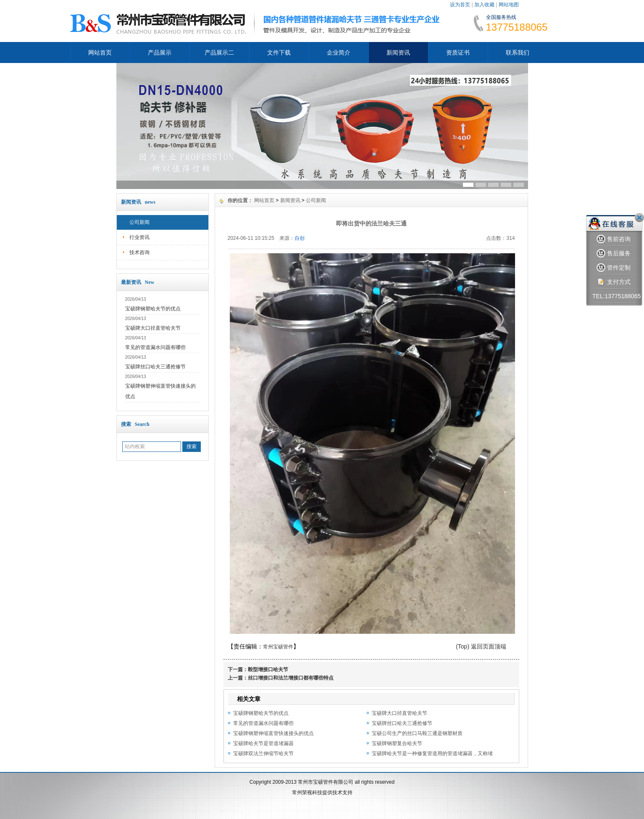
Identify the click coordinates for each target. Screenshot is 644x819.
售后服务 (614, 253)
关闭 (639, 218)
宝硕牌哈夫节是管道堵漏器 (263, 743)
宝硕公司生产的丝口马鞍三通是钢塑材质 (417, 733)
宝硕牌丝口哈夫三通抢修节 (155, 367)
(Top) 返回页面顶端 (481, 646)
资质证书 (458, 52)
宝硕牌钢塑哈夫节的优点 (153, 309)
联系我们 (518, 52)
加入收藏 (484, 5)
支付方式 (614, 282)
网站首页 (100, 52)
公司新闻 (139, 222)
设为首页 (460, 5)
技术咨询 (139, 252)
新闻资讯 (398, 52)
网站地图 (509, 5)
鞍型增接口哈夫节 (268, 669)
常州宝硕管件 (278, 647)
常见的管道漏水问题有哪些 (155, 347)
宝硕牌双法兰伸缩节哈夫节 (263, 753)
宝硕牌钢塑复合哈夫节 (397, 743)
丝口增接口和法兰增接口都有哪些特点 (291, 678)
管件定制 (614, 268)
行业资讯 (139, 237)
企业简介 (339, 52)
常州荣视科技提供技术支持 (322, 793)
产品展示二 (219, 52)
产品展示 (160, 52)
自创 (300, 238)
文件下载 (279, 52)
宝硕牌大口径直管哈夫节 (153, 328)
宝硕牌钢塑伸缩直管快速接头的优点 (273, 733)
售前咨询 (614, 239)
